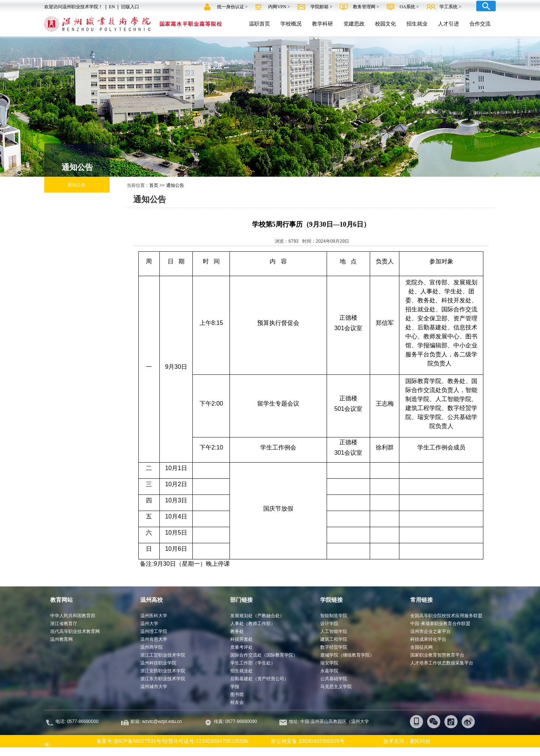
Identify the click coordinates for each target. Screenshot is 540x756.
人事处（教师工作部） (253, 624)
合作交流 (480, 24)
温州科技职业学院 (158, 663)
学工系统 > (450, 7)
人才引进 (448, 24)
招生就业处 (241, 671)
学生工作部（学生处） (253, 663)
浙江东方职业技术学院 (163, 679)
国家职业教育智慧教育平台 (437, 655)
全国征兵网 (421, 647)
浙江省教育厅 (64, 624)
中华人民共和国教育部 (73, 616)
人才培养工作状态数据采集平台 (442, 663)
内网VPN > (280, 7)
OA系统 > (409, 7)
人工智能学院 (334, 631)
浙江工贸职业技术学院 (163, 655)
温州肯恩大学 (154, 639)
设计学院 (329, 624)
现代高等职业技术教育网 (75, 631)
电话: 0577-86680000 (77, 721)
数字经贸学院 (334, 647)
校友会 (237, 702)
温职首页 (259, 24)
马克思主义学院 (336, 687)
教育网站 (61, 600)
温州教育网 (61, 639)
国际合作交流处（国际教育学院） (264, 655)
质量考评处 (241, 647)
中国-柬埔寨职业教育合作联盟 (440, 624)
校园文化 (385, 24)
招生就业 (417, 24)
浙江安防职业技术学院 (163, 671)
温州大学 (149, 624)
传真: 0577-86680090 (236, 721)
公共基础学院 (334, 679)
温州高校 (151, 600)
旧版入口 (130, 7)
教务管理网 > (367, 7)
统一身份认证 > (233, 7)
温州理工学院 (154, 631)
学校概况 (291, 24)
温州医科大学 (154, 616)
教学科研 (322, 24)
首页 (154, 185)
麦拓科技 (420, 741)
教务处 (237, 631)
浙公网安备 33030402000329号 (304, 741)
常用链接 (421, 600)
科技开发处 (241, 639)
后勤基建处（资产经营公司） (259, 679)
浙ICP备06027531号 (138, 741)
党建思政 (354, 24)
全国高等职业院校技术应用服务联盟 (446, 616)
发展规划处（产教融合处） (257, 616)
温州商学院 (151, 647)
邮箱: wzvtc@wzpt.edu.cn (156, 721)
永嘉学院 (329, 671)
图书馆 (237, 694)
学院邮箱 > (322, 7)
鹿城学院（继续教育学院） (347, 655)
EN (112, 7)
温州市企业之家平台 (430, 631)
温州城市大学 (154, 687)
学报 (235, 687)
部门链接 (241, 600)
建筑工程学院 (334, 639)
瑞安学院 (329, 663)
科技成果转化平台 (428, 639)
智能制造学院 (334, 616)
